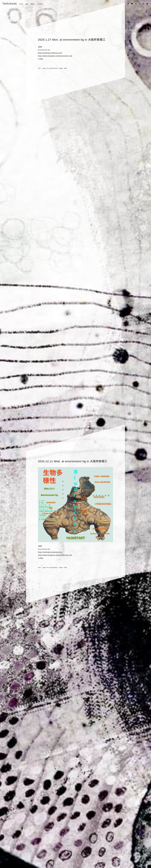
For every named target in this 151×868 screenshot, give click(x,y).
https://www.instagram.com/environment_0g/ (55, 56)
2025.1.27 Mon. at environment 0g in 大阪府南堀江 (72, 40)
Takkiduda (10, 4)
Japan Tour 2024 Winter (50, 568)
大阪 (65, 68)
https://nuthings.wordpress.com (50, 53)
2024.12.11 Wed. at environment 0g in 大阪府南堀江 (73, 461)
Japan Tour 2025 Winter (50, 68)
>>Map (41, 59)
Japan (61, 68)
